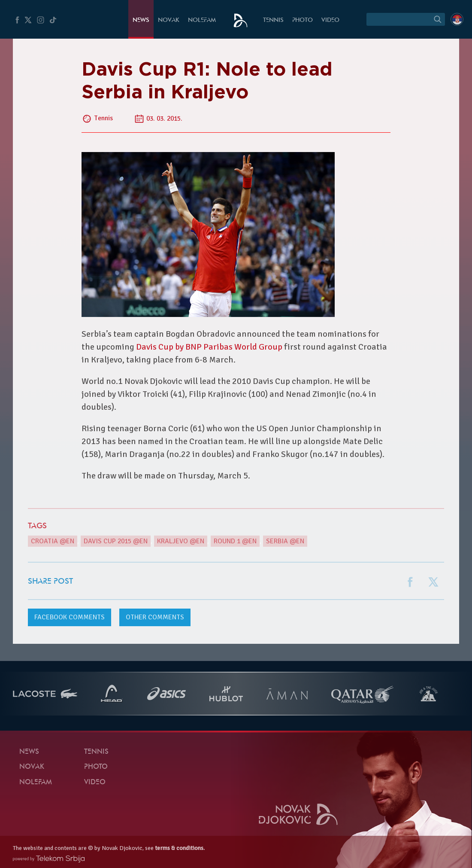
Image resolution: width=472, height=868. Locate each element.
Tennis (273, 20)
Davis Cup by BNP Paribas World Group (209, 347)
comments (70, 617)
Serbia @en (285, 541)
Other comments (155, 617)
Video (330, 20)
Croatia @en (53, 541)
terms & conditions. (180, 848)
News (141, 20)
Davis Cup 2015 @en (116, 541)
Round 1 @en (235, 541)
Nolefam (202, 20)
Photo (303, 20)
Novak (169, 20)
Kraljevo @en (181, 541)
